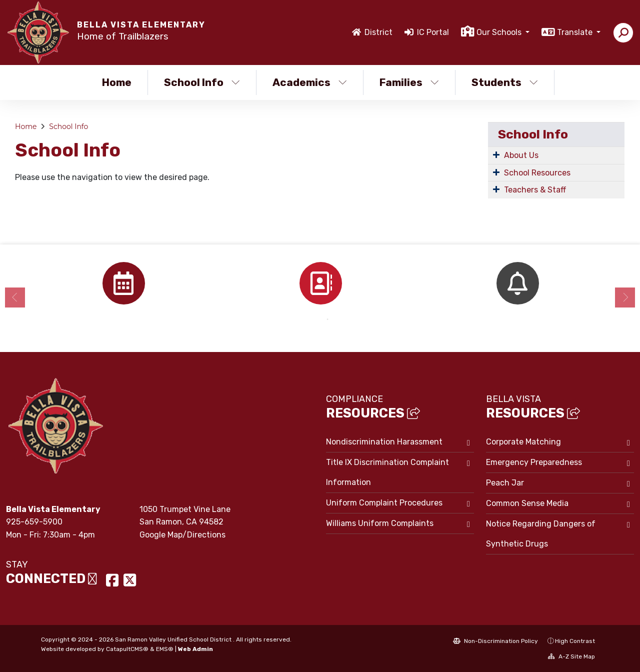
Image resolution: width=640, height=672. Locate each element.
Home (117, 82)
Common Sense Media (527, 503)
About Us (521, 155)
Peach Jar (505, 483)
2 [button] (327, 319)
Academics (310, 82)
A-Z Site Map (571, 656)
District (378, 32)
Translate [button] (576, 32)
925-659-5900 (34, 522)
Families (409, 82)
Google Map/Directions (182, 535)
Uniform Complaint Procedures (384, 503)
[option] (123, 283)
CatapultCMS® (127, 649)
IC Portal (433, 32)
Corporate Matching (523, 442)
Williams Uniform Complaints (380, 523)
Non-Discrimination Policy (495, 641)
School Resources (537, 173)
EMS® (165, 649)
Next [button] (625, 297)
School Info (202, 82)
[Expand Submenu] (496, 154)
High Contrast (575, 641)
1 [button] (312, 319)
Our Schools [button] (500, 32)
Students (505, 82)
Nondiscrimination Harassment (384, 442)
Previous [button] (15, 297)
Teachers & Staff (535, 190)
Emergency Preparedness (534, 462)
